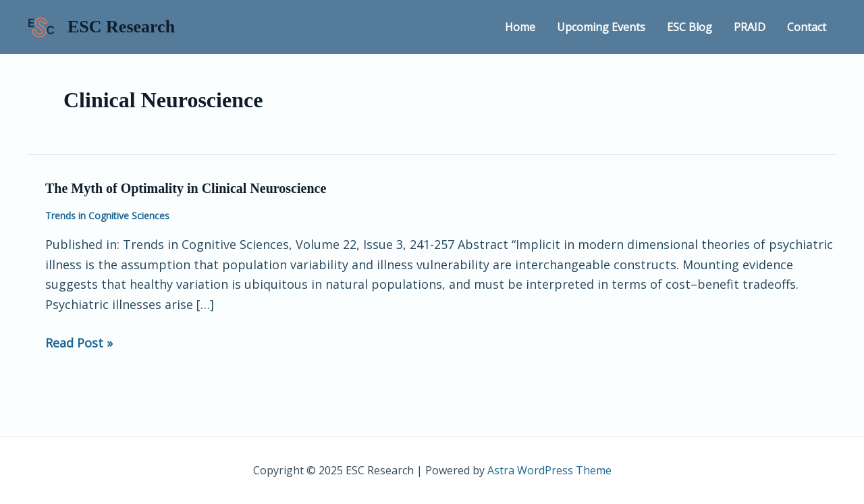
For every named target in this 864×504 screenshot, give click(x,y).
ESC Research (121, 27)
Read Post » (79, 342)
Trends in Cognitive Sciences (107, 216)
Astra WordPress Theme (549, 470)
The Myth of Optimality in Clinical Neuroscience (186, 188)
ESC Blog (690, 27)
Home (520, 27)
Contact (807, 27)
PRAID (750, 27)
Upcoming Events (601, 27)
